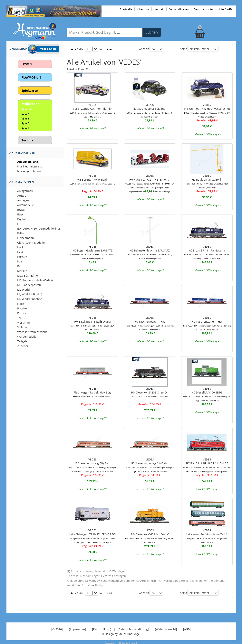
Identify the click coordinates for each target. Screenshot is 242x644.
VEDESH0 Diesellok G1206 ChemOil (150, 392)
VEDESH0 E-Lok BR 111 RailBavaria (207, 252)
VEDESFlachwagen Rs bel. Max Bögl (93, 392)
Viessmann (24, 322)
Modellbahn (30, 104)
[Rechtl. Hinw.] (102, 628)
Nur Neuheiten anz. (30, 166)
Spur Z (25, 123)
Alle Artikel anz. (28, 162)
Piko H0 (22, 308)
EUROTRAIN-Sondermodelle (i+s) (39, 228)
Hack (20, 247)
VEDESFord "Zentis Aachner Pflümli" (92, 110)
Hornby (22, 257)
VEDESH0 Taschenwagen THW (150, 323)
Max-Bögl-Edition (28, 275)
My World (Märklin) (30, 294)
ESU (20, 224)
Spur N (26, 114)
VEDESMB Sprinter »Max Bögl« (92, 179)
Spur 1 (25, 119)
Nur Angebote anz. (30, 171)
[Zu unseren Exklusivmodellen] (54, 11)
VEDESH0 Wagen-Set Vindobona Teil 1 (207, 535)
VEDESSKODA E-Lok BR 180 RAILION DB (207, 465)
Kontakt (159, 9)
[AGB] (187, 628)
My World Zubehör (29, 299)
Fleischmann (26, 238)
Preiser (22, 313)
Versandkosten (179, 9)
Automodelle (26, 205)
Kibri (20, 266)
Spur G (25, 128)
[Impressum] (77, 628)
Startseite (126, 9)
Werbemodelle (27, 337)
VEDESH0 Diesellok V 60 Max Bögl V (150, 535)
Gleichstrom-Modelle (31, 243)
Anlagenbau (25, 191)
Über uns (143, 9)
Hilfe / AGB (225, 9)
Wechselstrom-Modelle (32, 332)
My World (24, 290)
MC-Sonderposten (29, 285)
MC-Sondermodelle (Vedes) (35, 280)
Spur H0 (26, 109)
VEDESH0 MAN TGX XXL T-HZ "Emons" (150, 183)
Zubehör (23, 346)
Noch (21, 304)
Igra (20, 261)
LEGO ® (27, 64)
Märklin (22, 271)
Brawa (21, 210)
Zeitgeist (23, 341)
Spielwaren (30, 90)
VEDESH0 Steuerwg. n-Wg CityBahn (92, 465)
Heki (20, 252)
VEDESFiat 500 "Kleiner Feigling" (150, 110)
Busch (21, 214)
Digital (21, 219)
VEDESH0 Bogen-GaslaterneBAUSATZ (92, 252)
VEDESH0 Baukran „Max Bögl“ (207, 181)
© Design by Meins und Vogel (121, 633)
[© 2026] (57, 628)
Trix (20, 318)
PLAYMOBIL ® (31, 77)
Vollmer (22, 327)
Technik (27, 140)
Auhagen (23, 200)
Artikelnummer (199, 49)
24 (153, 49)
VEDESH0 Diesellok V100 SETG (207, 394)
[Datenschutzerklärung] (133, 628)
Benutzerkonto (203, 9)
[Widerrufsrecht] (166, 628)
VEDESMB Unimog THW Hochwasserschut (207, 110)
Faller (21, 233)
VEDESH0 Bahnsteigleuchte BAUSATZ (150, 252)
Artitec (22, 196)
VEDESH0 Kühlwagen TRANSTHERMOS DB (92, 535)
